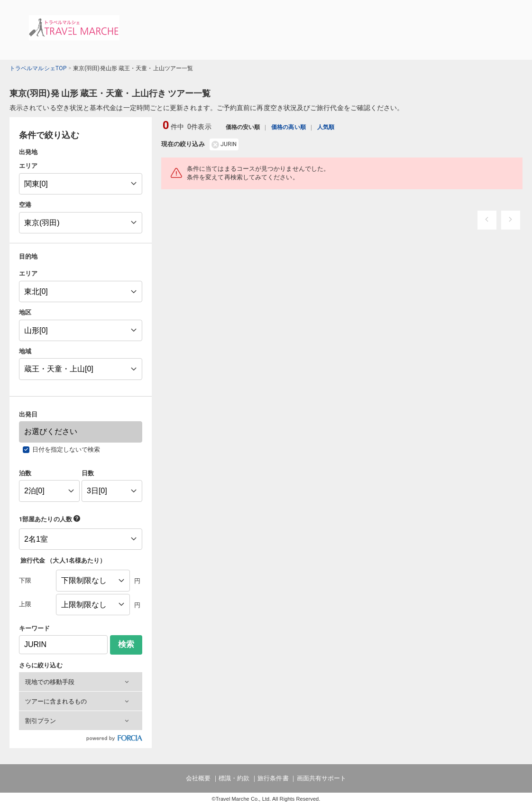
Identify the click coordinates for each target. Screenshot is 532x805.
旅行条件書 (273, 778)
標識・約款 (234, 778)
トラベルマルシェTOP (38, 68)
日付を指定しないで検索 (66, 449)
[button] (81, 682)
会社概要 (198, 778)
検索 (126, 644)
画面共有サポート (322, 778)
